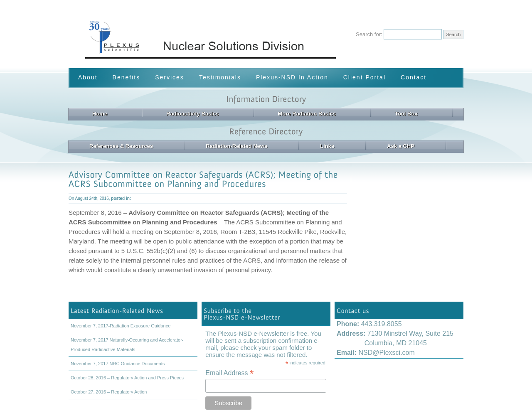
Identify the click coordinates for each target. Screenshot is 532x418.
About (88, 77)
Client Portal (365, 77)
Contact (414, 77)
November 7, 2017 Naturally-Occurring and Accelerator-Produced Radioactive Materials (127, 345)
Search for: (369, 34)
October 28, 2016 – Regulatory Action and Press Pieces (127, 378)
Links (327, 146)
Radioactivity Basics (192, 114)
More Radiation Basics (307, 114)
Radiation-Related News (236, 146)
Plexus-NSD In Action (292, 77)
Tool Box (406, 114)
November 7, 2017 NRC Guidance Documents (118, 364)
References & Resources (121, 146)
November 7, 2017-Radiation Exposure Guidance (121, 326)
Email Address (229, 373)
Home (100, 114)
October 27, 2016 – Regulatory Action (109, 392)
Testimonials (220, 77)
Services (170, 77)
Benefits (127, 77)
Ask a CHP (401, 146)
